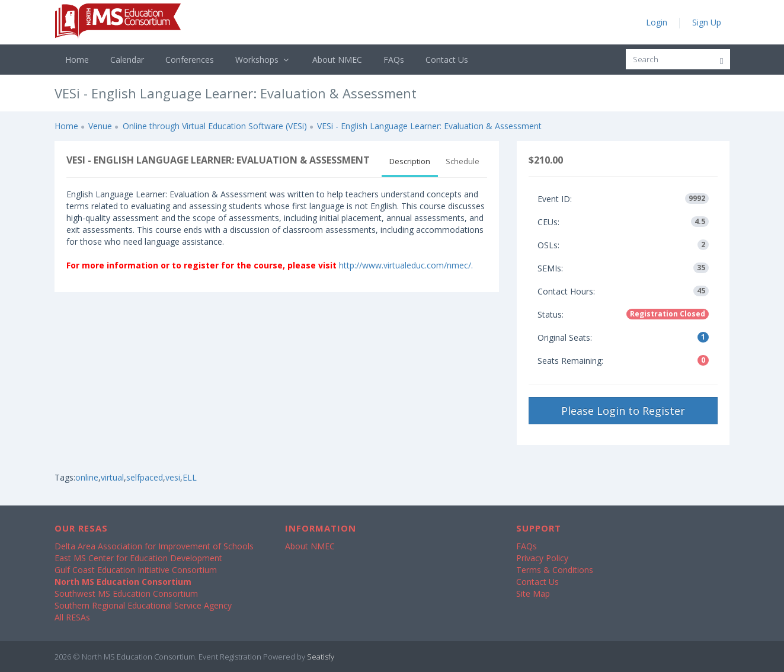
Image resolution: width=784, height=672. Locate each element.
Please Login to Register (623, 411)
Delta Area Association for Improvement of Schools (154, 546)
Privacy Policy (542, 558)
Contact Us (447, 60)
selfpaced (145, 477)
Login (657, 22)
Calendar (127, 60)
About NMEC (337, 60)
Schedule (463, 161)
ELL (190, 477)
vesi (173, 477)
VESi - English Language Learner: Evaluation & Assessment (429, 126)
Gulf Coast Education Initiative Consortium (136, 570)
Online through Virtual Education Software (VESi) (215, 126)
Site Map (533, 593)
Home (77, 60)
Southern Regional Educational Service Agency (143, 605)
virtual (112, 477)
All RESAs (72, 617)
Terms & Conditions (555, 570)
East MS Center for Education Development (138, 558)
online (87, 477)
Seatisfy (321, 657)
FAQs (394, 60)
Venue (100, 126)
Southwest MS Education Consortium (126, 593)
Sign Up (707, 22)
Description (410, 161)
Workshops (263, 60)
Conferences (190, 60)
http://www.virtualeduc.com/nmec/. (406, 265)
